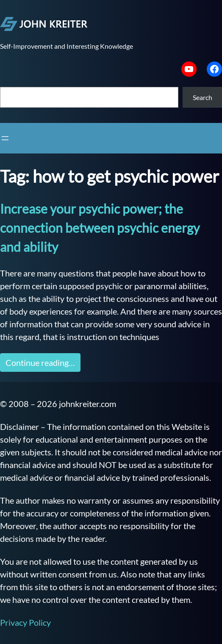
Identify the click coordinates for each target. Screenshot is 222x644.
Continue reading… (40, 362)
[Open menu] (5, 138)
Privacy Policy (25, 622)
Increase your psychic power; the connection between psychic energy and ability (100, 228)
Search (203, 97)
